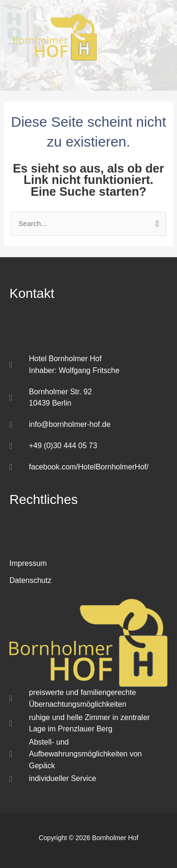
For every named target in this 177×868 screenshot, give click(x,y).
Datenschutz (30, 580)
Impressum (28, 563)
